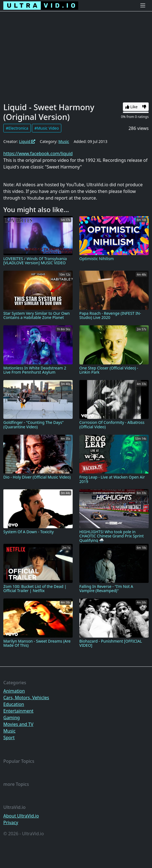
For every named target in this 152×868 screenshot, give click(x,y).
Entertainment (18, 711)
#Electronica (17, 128)
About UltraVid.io (21, 816)
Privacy (11, 822)
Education (14, 704)
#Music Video (47, 128)
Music (64, 141)
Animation (14, 691)
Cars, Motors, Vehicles (26, 698)
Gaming (12, 718)
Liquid (27, 141)
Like (131, 107)
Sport (9, 738)
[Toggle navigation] (143, 6)
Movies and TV (18, 724)
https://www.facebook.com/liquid (38, 154)
